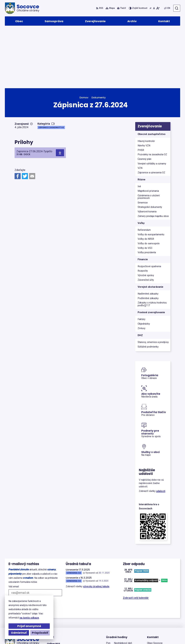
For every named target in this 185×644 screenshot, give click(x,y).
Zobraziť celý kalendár (136, 540)
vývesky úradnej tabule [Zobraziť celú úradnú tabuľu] (96, 529)
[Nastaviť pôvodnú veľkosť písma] (154, 8)
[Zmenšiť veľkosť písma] (151, 8)
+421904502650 (156, 614)
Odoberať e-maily (24, 544)
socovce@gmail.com (159, 622)
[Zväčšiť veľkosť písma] (158, 8)
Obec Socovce (88, 636)
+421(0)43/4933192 (158, 618)
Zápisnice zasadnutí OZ (51, 70)
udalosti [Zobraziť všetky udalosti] (161, 433)
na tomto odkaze (29, 618)
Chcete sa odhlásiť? (19, 551)
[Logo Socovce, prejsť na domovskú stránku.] (22, 8)
